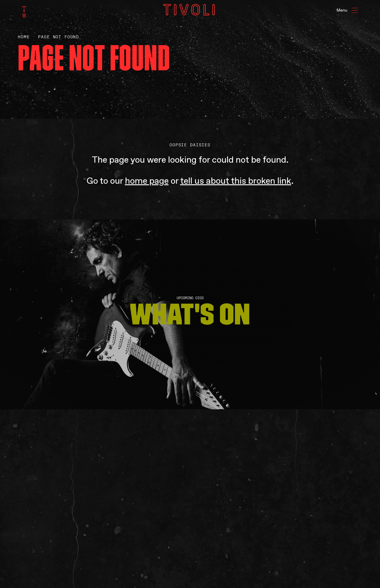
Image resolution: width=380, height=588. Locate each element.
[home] (24, 12)
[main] (190, 294)
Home (24, 37)
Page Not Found (58, 37)
